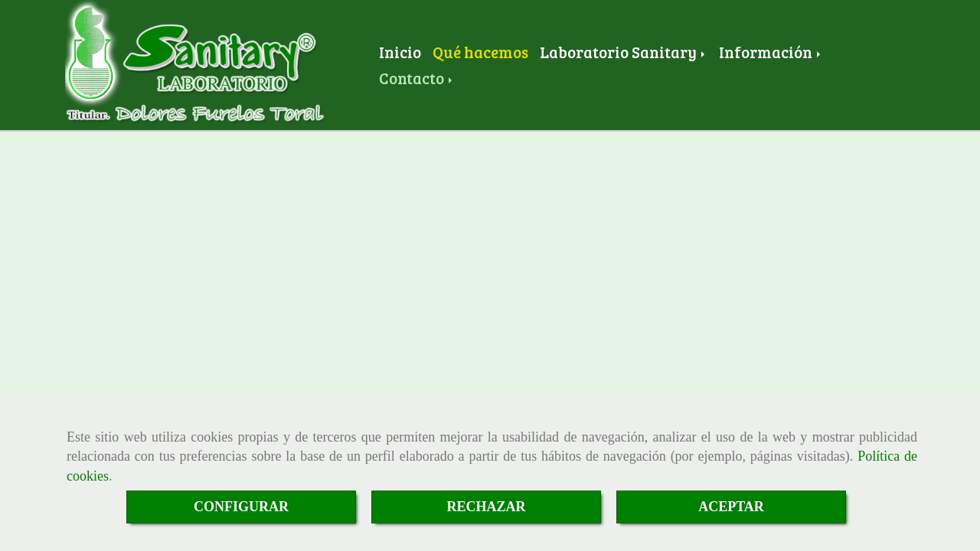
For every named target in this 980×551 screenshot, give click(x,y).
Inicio (400, 52)
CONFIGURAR (241, 507)
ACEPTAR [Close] (731, 507)
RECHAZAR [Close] (486, 507)
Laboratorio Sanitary (624, 52)
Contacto (417, 78)
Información (771, 52)
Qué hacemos (480, 52)
